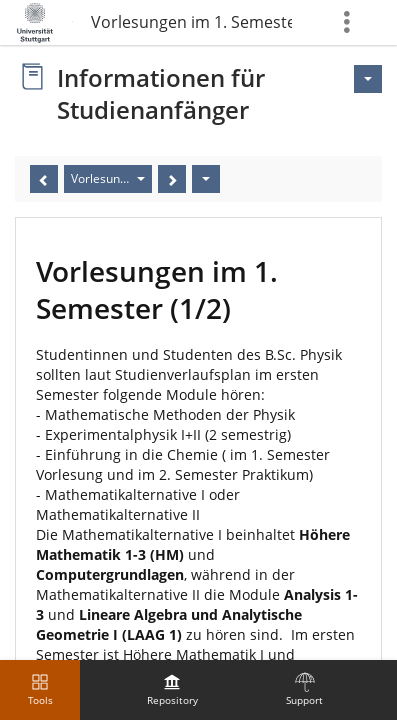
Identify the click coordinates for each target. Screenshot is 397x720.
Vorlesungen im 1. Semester (191, 22)
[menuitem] (172, 690)
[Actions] (206, 179)
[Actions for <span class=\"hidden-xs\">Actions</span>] (368, 79)
